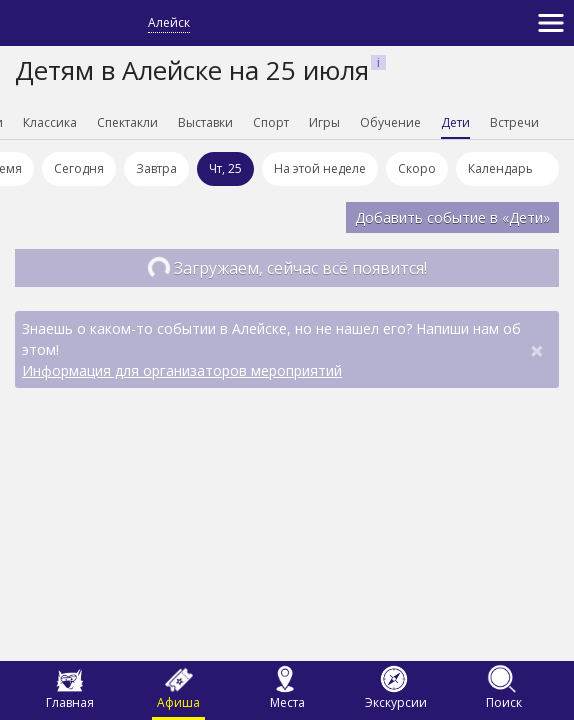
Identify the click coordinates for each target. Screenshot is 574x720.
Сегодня (79, 168)
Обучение (390, 122)
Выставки (205, 122)
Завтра (156, 168)
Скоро (417, 168)
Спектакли (127, 122)
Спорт (271, 122)
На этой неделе (320, 168)
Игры (324, 122)
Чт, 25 (225, 168)
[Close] (537, 350)
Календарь (507, 173)
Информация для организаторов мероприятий (182, 370)
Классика (50, 122)
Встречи (514, 122)
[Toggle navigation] (551, 23)
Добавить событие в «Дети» (452, 217)
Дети (455, 122)
